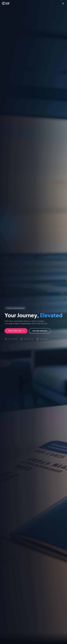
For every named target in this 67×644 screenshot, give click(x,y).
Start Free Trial (16, 331)
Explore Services (40, 331)
